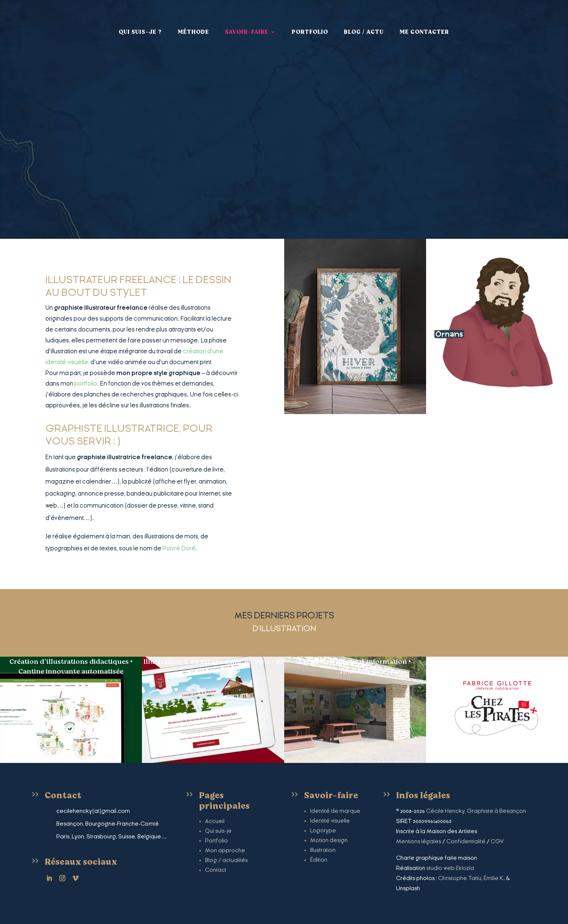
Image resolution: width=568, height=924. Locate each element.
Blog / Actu (364, 29)
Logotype (323, 831)
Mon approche (225, 850)
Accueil (215, 821)
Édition (319, 860)
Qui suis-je (218, 831)
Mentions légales (419, 841)
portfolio (86, 384)
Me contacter (424, 29)
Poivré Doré (179, 548)
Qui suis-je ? (140, 29)
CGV (497, 841)
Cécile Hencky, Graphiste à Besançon (476, 811)
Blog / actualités (226, 860)
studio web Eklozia (450, 868)
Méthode (193, 29)
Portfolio (310, 29)
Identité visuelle (330, 821)
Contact (216, 870)
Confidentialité (466, 841)
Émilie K (493, 878)
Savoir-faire (247, 29)
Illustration (323, 850)
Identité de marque (335, 811)
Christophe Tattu (460, 878)
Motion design (329, 840)
